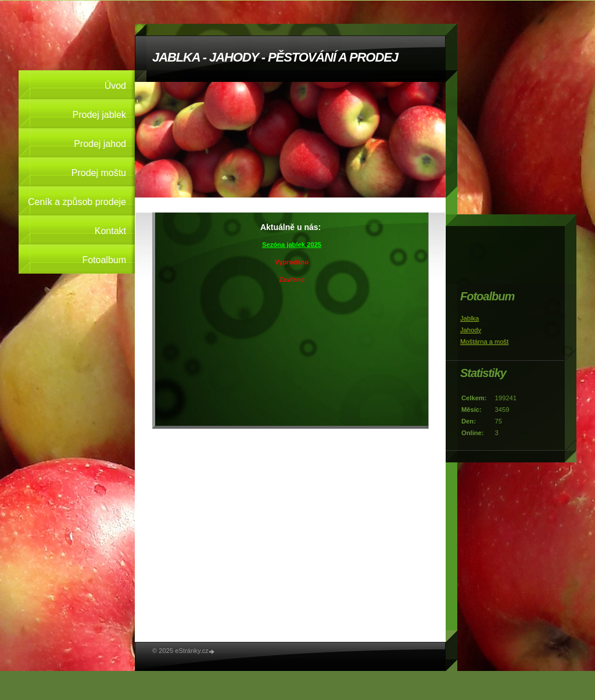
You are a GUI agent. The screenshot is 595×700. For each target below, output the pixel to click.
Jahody (471, 330)
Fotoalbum (104, 260)
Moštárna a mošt (484, 342)
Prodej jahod (100, 144)
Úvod (115, 86)
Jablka (469, 318)
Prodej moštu (99, 173)
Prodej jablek (100, 115)
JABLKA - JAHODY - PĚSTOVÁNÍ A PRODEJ (275, 57)
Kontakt (110, 231)
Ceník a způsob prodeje (77, 202)
